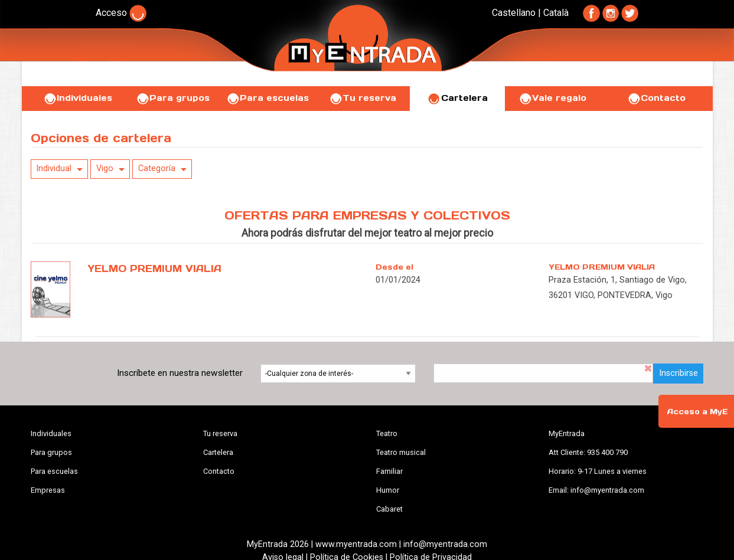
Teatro (387, 433)
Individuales (78, 98)
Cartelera (458, 98)
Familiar (389, 471)
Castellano (514, 13)
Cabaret (389, 509)
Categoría (157, 168)
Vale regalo (552, 98)
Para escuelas (267, 98)
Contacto (656, 98)
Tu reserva (363, 98)
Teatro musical (401, 452)
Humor (388, 490)
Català (556, 13)
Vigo (105, 168)
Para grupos (173, 98)
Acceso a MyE (697, 412)
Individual (54, 168)
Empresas (48, 490)
